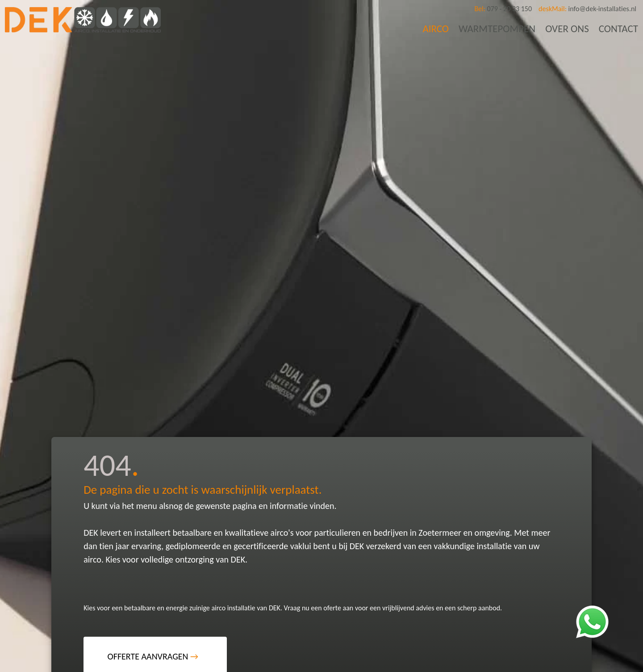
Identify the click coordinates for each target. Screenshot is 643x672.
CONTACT (618, 29)
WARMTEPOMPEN (497, 29)
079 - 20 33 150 (503, 9)
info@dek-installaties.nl (587, 9)
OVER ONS (567, 29)
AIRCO (436, 29)
